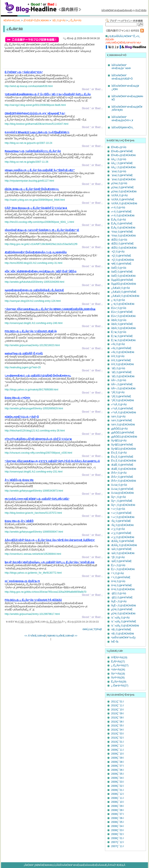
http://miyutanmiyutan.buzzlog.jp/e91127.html (29, 181)
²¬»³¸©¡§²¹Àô (118, 509)
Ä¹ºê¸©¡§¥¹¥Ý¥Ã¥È (121, 586)
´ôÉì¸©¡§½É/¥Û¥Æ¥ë (123, 376)
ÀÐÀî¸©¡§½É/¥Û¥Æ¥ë (123, 328)
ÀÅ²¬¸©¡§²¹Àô (119, 380)
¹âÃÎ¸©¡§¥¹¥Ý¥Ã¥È (121, 561)
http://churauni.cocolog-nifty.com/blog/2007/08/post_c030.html (38, 453)
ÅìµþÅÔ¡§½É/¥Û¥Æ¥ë (124, 284)
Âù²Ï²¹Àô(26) (118, 678)
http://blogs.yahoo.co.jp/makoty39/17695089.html (32, 390)
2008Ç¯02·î (117, 834)
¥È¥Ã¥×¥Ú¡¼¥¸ (12, 21)
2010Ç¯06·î (117, 722)
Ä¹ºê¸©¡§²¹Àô (118, 581)
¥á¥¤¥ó (51, 636)
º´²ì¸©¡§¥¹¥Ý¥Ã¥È (121, 578)
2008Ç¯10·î (117, 802)
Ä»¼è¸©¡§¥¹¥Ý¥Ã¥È (122, 489)
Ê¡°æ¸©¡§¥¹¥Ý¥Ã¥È (122, 336)
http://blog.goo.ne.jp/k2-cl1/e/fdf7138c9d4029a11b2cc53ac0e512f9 (41, 244)
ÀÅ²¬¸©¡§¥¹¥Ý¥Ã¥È (122, 384)
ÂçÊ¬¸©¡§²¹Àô (119, 602)
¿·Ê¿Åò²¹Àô (75, 21)
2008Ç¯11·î (117, 798)
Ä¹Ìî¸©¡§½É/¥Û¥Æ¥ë (122, 364)
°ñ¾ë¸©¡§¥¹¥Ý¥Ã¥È (122, 232)
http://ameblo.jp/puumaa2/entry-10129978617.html (32, 614)
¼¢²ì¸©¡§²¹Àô (118, 417)
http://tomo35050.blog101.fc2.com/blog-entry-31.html (34, 263)
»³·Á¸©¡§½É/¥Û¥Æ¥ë (123, 216)
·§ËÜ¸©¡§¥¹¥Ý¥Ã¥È (122, 598)
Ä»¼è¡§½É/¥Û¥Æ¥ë (122, 493)
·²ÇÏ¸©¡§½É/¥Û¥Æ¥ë (123, 260)
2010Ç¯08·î (117, 718)
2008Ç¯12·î (117, 794)
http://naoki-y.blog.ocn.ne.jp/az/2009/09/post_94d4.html (35, 200)
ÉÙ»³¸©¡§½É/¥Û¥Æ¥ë (123, 316)
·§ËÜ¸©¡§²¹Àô (119, 594)
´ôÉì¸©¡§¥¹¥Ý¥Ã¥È (121, 372)
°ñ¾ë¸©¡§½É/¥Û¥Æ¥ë (123, 236)
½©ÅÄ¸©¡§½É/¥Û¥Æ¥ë (124, 204)
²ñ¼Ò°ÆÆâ (141, 10)
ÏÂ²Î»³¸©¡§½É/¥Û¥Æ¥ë (124, 481)
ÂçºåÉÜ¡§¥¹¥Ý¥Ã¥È (122, 445)
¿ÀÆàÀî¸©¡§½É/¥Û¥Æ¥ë (125, 296)
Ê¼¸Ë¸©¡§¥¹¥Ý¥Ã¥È (122, 457)
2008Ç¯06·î (117, 818)
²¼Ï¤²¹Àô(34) (118, 670)
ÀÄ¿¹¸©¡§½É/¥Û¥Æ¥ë (123, 167)
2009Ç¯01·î (117, 790)
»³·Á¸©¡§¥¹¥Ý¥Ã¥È (121, 212)
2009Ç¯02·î (117, 786)
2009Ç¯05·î (117, 774)
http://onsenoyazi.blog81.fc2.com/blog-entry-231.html (34, 472)
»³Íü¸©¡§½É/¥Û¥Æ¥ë (123, 352)
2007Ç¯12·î (117, 842)
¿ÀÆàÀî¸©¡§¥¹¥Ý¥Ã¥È (124, 292)
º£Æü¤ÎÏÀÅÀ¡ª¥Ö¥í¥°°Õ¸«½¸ (125, 36)
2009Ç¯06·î (117, 770)
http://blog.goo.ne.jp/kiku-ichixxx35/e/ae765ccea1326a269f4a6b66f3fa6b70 (46, 592)
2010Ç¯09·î (117, 714)
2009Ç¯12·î (117, 746)
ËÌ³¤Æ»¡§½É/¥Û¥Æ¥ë (123, 155)
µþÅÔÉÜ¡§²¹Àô (119, 429)
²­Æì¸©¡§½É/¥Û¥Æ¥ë (123, 634)
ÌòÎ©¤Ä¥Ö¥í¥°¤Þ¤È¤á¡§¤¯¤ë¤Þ (121, 67)
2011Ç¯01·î (117, 702)
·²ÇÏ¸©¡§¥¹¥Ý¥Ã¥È (121, 256)
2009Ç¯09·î (117, 758)
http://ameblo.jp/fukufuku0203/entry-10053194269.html (34, 282)
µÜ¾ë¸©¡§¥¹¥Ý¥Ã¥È (122, 188)
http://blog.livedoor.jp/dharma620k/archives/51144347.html (37, 124)
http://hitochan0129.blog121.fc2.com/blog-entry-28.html (35, 431)
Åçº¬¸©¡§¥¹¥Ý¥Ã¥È (122, 501)
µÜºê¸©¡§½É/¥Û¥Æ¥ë (123, 614)
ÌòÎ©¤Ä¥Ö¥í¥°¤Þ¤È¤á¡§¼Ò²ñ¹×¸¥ (122, 119)
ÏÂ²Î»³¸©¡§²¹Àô (119, 473)
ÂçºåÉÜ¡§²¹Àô (119, 441)
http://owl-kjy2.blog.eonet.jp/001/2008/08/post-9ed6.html (35, 105)
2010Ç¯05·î (117, 726)
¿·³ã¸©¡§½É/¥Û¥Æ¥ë (123, 304)
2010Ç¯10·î (117, 710)
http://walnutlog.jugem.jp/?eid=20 (23, 367)
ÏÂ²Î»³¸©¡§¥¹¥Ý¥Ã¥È (122, 477)
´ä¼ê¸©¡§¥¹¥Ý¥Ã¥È (122, 175)
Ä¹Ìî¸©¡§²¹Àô (118, 356)
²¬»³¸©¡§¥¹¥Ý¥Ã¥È (121, 513)
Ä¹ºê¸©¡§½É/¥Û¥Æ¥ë (123, 589)
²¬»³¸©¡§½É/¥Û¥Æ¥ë (123, 517)
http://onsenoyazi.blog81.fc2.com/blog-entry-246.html (34, 323)
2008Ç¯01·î (117, 838)
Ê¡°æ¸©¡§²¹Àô (119, 332)
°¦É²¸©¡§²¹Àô (118, 557)
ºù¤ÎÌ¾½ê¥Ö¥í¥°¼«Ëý (123, 638)
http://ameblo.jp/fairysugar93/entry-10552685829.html (34, 408)
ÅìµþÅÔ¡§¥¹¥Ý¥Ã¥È (122, 280)
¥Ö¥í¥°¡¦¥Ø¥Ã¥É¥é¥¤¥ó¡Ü (41, 865)
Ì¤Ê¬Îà (115, 642)
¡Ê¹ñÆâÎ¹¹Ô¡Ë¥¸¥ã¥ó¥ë (36, 21)
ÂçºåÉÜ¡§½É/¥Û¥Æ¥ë (124, 449)
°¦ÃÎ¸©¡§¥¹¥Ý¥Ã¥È (121, 397)
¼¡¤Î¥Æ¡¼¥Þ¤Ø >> (67, 636)
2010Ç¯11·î (117, 706)
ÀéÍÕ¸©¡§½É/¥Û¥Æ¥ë (123, 276)
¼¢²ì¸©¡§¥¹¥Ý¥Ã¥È (122, 421)
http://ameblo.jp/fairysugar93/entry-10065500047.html (34, 532)
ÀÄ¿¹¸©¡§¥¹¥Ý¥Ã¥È (122, 163)
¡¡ (24, 73)
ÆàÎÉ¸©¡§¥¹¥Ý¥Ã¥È (122, 465)
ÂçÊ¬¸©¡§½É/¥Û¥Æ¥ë (124, 606)
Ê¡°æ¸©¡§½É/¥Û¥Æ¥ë (123, 340)
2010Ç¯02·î (117, 738)
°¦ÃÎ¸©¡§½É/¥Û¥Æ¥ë (122, 400)
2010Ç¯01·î (117, 742)
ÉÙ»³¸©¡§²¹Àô (119, 308)
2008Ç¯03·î (117, 830)
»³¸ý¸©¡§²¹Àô (118, 529)
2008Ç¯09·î (117, 806)
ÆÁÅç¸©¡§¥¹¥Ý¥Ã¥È (123, 541)
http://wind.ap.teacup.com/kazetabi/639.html (29, 86)
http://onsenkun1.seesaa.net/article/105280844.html (33, 554)
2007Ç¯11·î (117, 846)
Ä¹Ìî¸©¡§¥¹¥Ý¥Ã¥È (121, 360)
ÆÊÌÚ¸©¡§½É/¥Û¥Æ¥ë (124, 248)
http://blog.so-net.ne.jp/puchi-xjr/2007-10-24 (28, 143)
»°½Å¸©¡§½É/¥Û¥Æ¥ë (124, 413)
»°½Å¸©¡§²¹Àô (119, 405)
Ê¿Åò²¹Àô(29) (119, 682)
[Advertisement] (53, 62)
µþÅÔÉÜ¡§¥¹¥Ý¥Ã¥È (123, 433)
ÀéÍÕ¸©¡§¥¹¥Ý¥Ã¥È (122, 272)
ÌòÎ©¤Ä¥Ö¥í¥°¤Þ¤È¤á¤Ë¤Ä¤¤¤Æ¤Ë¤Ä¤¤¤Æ (82, 865)
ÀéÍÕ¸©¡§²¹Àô (119, 268)
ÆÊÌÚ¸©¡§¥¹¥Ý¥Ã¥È (122, 244)
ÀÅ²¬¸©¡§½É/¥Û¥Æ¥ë (123, 389)
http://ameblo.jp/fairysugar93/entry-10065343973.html (34, 491)
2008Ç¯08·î (117, 810)
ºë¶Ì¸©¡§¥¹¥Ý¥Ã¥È (121, 264)
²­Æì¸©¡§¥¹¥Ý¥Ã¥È (121, 630)
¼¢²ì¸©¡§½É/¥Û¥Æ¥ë (123, 425)
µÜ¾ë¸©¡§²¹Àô (119, 183)
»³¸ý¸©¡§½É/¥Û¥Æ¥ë (123, 537)
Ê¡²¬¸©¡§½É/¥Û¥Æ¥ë (123, 569)
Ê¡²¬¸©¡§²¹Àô (118, 565)
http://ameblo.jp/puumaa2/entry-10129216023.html (32, 345)
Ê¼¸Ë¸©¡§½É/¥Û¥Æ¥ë (124, 461)
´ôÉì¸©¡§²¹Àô (59, 21)
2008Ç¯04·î (117, 826)
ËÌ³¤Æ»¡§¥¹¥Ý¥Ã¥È (122, 151)
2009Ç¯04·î (117, 778)
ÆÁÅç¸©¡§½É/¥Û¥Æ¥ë (124, 545)
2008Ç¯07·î (117, 814)
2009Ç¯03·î (117, 782)
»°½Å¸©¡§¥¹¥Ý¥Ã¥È (122, 409)
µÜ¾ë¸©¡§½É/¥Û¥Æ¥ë (124, 192)
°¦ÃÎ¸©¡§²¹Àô (118, 392)
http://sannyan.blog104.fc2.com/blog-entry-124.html (33, 301)
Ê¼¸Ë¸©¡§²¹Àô (119, 453)
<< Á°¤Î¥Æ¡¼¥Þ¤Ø (35, 636)
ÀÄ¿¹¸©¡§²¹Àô (119, 159)
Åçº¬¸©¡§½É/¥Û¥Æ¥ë (123, 505)
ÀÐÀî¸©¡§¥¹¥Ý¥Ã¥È (122, 324)
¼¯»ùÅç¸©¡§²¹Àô (120, 618)
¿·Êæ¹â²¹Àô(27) (120, 686)
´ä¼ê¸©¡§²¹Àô (119, 172)
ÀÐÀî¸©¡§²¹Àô (119, 320)
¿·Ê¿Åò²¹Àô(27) (120, 666)
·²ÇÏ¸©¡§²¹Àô (118, 252)
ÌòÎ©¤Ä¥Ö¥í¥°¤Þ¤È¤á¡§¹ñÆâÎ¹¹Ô (122, 77)
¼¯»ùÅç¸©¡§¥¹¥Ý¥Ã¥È (124, 622)
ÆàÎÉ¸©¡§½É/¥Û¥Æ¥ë (124, 469)
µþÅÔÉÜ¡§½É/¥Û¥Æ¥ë (124, 437)
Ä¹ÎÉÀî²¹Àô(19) (119, 658)
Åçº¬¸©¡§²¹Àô (119, 497)
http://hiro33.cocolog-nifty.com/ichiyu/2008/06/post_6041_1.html (39, 222)
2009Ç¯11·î (117, 750)
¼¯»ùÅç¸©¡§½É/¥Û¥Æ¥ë (125, 626)
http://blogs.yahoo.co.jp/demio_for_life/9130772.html (33, 573)
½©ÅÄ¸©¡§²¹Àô (119, 196)
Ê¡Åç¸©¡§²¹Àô (119, 220)
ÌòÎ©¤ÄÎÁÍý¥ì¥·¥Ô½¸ (123, 128)
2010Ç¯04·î (117, 730)
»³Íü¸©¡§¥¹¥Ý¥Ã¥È (121, 348)
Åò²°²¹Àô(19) (118, 674)
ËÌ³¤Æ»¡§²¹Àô (119, 147)
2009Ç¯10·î (117, 754)
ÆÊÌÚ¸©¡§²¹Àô (119, 240)
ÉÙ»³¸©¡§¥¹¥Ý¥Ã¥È (122, 312)
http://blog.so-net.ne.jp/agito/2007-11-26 (27, 162)
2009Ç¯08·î (117, 762)
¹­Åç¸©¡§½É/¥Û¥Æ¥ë (122, 525)
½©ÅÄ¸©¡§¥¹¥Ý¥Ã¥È (123, 200)
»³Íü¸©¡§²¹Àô (118, 344)
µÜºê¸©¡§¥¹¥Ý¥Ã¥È (122, 610)
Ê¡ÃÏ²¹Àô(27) (118, 662)
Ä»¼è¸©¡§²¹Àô (119, 485)
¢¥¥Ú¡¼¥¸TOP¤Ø (92, 629)
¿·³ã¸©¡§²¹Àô (118, 300)
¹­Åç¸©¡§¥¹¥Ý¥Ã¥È (121, 521)
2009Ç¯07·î (117, 766)
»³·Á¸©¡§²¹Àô (118, 208)
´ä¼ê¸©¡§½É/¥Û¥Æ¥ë (123, 180)
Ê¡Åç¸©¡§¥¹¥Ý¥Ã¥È (122, 224)
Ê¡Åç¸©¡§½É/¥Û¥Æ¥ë (123, 228)
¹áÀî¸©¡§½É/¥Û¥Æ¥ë (123, 553)
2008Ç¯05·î (117, 822)
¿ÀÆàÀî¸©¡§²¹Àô (121, 288)
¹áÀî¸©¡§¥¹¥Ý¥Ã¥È (121, 549)
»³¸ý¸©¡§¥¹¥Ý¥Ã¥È (121, 533)
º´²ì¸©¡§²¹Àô (117, 573)
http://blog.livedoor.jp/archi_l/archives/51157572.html (33, 513)
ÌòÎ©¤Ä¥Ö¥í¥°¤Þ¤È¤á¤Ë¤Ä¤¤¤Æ (117, 10)
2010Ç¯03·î (117, 734)
